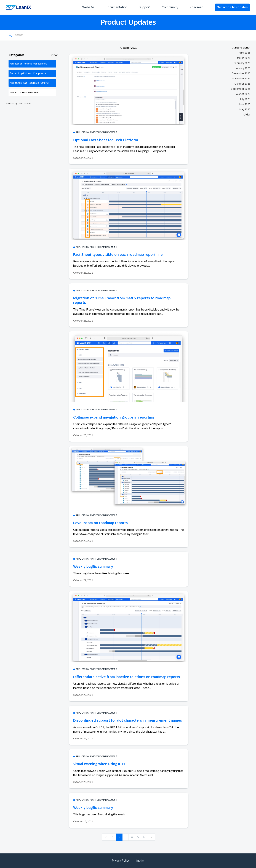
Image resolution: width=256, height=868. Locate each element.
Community (170, 7)
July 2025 (245, 99)
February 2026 (242, 63)
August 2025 (243, 94)
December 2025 (241, 73)
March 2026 (244, 58)
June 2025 (244, 104)
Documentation (116, 7)
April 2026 (245, 53)
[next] (151, 837)
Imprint (140, 861)
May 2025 (245, 109)
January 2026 (243, 68)
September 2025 (241, 89)
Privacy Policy (121, 861)
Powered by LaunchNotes (18, 104)
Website (88, 7)
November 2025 (241, 79)
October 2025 (242, 84)
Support (145, 7)
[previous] (106, 837)
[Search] (32, 35)
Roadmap (197, 7)
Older (247, 115)
